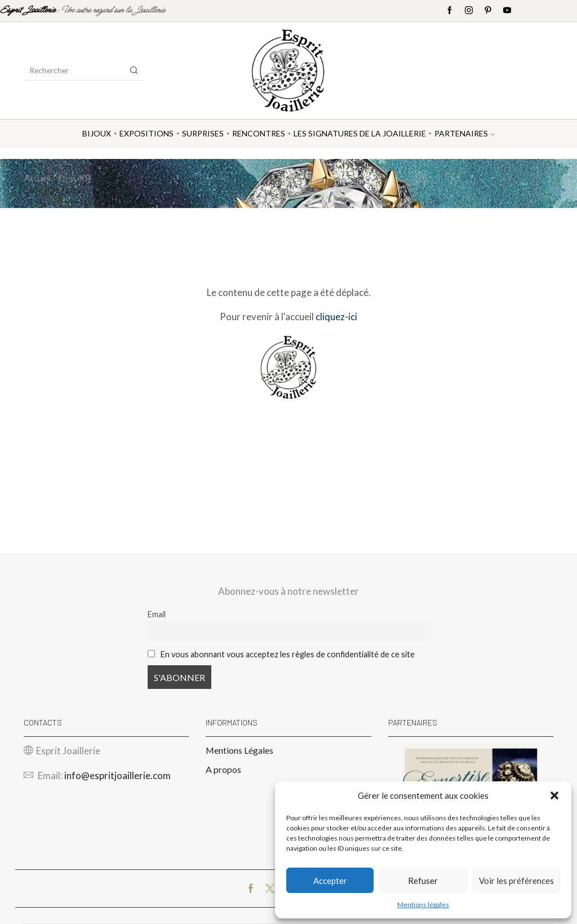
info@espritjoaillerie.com (117, 775)
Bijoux (97, 133)
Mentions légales (423, 905)
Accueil (37, 178)
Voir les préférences (516, 881)
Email (157, 614)
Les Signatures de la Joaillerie (360, 133)
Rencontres (259, 133)
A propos (223, 769)
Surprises (203, 133)
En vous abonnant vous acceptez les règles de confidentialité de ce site (288, 654)
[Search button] (134, 70)
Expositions (147, 133)
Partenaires (465, 133)
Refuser (423, 881)
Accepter (330, 881)
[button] (554, 795)
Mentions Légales (239, 750)
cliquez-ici (336, 317)
